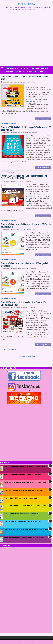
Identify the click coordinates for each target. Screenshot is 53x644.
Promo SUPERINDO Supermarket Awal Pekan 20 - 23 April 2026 (24, 474)
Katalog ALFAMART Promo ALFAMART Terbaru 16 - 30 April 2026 (25, 506)
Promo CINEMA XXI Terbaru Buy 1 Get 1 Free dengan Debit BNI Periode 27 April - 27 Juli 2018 (24, 177)
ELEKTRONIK (31, 72)
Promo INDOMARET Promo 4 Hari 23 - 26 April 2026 (20, 498)
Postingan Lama (24, 356)
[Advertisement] (26, 39)
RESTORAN (35, 68)
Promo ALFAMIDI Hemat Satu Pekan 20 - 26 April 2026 (21, 514)
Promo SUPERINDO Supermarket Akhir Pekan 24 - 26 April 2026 (24, 467)
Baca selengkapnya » (9, 123)
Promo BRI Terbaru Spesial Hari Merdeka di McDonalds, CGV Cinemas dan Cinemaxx (24, 304)
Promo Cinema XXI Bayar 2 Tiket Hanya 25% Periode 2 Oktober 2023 (25, 78)
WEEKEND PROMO (12, 68)
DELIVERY (45, 68)
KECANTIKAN (20, 72)
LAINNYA (41, 72)
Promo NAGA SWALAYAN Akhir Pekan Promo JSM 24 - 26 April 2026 (26, 530)
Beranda (32, 356)
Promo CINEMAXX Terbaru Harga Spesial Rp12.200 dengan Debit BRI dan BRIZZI (25, 265)
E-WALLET (9, 72)
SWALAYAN (25, 68)
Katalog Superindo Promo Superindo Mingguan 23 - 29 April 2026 (25, 482)
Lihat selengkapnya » (43, 119)
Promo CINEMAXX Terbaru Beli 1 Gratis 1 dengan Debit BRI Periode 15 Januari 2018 (26, 226)
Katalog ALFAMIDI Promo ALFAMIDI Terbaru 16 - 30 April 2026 (24, 537)
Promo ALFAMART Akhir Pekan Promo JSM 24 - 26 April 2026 (24, 490)
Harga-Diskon (26, 4)
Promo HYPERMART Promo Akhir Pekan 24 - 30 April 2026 (23, 522)
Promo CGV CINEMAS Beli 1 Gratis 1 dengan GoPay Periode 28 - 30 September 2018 (26, 129)
